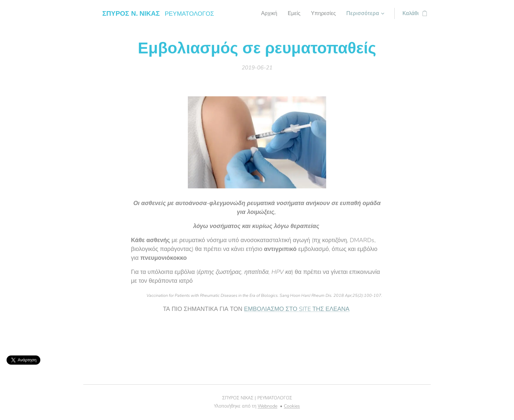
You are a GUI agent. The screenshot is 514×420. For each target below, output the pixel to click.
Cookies (292, 406)
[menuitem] (267, 13)
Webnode (267, 406)
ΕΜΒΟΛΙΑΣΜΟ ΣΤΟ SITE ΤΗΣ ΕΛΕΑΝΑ (297, 309)
